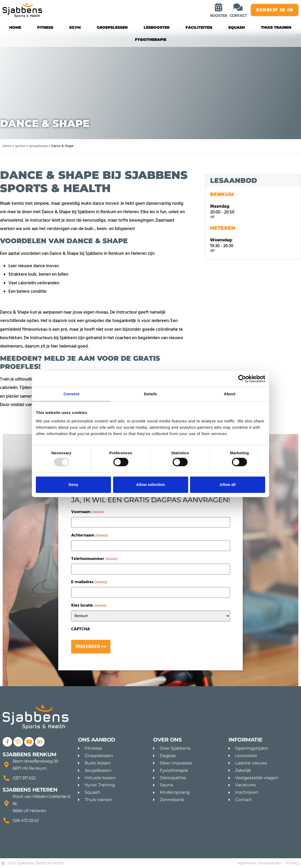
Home (15, 27)
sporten (20, 146)
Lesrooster (157, 27)
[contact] (238, 7)
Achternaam (89, 535)
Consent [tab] (72, 394)
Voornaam (88, 512)
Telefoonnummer (94, 559)
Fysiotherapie (151, 40)
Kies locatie (89, 605)
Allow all (228, 484)
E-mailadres (89, 582)
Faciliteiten (199, 27)
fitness (45, 27)
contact (238, 16)
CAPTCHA (81, 629)
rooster (219, 16)
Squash (237, 27)
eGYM (75, 27)
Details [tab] (150, 394)
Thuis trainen (276, 27)
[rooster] (219, 7)
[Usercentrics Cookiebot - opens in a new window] (242, 379)
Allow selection (150, 484)
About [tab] (230, 394)
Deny (73, 484)
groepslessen (112, 27)
